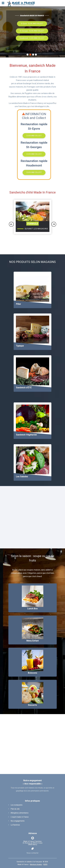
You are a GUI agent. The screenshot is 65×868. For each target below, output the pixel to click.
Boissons (33, 673)
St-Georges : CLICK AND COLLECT (32, 31)
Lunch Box (32, 609)
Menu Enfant (33, 641)
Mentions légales (36, 864)
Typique (20, 346)
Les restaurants (17, 805)
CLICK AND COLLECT (34, 136)
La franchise (15, 825)
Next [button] (54, 224)
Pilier (19, 304)
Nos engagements (18, 821)
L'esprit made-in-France (20, 817)
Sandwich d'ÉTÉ (24, 388)
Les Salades (22, 476)
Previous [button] (11, 224)
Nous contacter (33, 853)
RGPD (45, 864)
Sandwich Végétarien (26, 435)
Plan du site (15, 809)
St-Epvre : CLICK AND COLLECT (32, 24)
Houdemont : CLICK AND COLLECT (32, 38)
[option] (33, 222)
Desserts (32, 705)
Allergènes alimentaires (20, 813)
